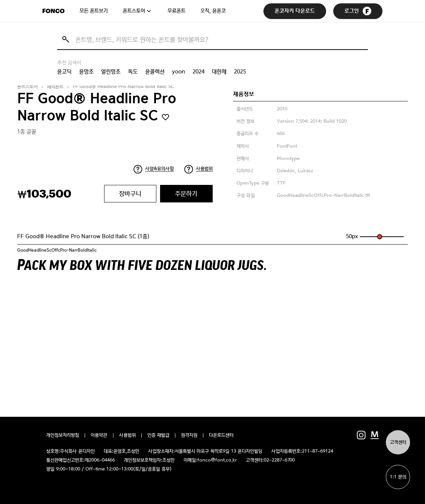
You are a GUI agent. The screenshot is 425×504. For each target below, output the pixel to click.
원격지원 (189, 435)
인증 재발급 (158, 435)
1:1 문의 (398, 477)
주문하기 (186, 193)
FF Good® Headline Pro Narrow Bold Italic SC (124, 87)
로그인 (358, 11)
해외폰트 (55, 87)
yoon (179, 72)
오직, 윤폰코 (213, 11)
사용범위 (204, 169)
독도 (133, 72)
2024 (199, 72)
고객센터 (398, 442)
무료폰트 (176, 11)
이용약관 (99, 435)
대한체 (219, 72)
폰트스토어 (134, 11)
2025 (240, 72)
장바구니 (130, 193)
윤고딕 (64, 72)
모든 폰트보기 (94, 11)
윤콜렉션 (155, 72)
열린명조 (111, 72)
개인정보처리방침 (63, 435)
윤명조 (86, 72)
